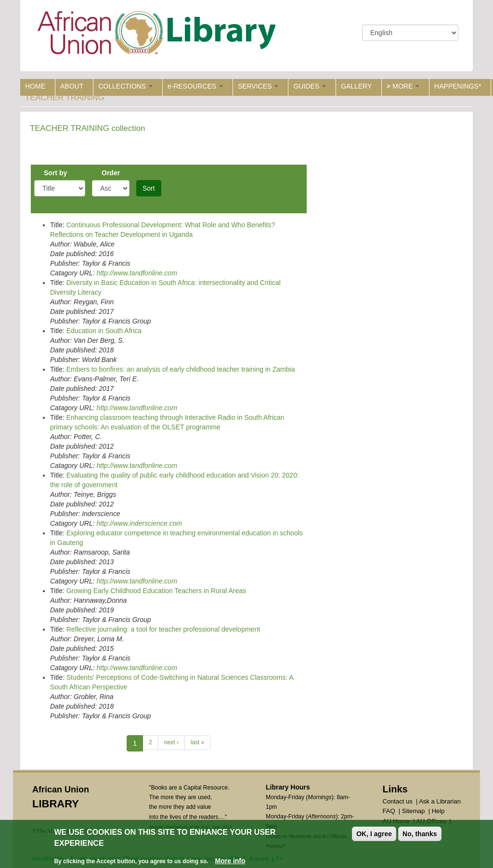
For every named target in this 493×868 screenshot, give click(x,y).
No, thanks (420, 834)
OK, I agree (374, 834)
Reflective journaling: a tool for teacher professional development (163, 629)
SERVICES (258, 86)
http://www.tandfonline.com (136, 273)
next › (171, 742)
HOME (35, 86)
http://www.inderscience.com (139, 523)
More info (230, 861)
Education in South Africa (104, 331)
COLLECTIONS (125, 86)
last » (198, 742)
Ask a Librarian (440, 801)
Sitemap (414, 811)
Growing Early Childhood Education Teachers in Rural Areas (156, 591)
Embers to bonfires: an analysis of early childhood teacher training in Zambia (181, 369)
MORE (403, 86)
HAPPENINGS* (458, 86)
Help (438, 811)
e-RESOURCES (195, 86)
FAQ (389, 811)
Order (111, 173)
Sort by (55, 173)
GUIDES (310, 86)
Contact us (398, 801)
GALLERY (356, 86)
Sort (149, 188)
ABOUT (72, 86)
